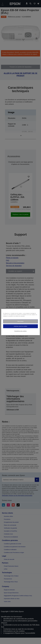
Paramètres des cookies (20, 331)
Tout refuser (20, 321)
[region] (20, 322)
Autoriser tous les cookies (20, 326)
